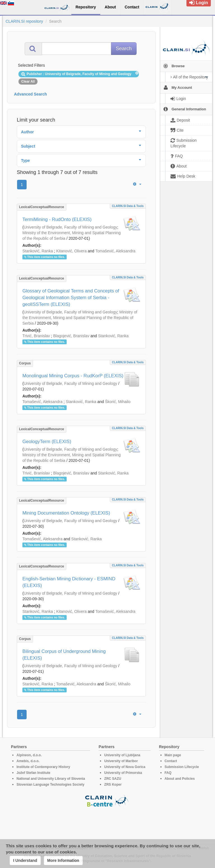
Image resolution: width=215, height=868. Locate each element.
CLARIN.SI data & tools (128, 206)
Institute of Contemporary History (43, 767)
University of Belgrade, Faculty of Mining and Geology (71, 227)
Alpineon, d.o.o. (29, 755)
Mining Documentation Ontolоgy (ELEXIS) (66, 513)
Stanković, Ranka (38, 251)
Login (199, 3)
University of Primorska (123, 773)
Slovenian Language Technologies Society (51, 785)
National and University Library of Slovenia (51, 779)
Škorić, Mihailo (118, 402)
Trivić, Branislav (36, 336)
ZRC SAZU (113, 779)
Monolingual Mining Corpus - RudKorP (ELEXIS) (73, 376)
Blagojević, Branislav (71, 336)
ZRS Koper (113, 785)
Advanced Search (31, 94)
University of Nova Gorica (125, 767)
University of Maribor (121, 761)
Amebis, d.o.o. (28, 761)
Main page (173, 755)
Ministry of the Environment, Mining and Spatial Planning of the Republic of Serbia (80, 318)
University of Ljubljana (122, 755)
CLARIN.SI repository (24, 21)
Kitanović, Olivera (72, 251)
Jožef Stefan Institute (33, 773)
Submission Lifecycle (182, 767)
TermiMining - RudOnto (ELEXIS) (57, 219)
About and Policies (180, 779)
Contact (171, 761)
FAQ (168, 773)
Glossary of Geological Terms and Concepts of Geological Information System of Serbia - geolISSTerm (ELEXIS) (71, 298)
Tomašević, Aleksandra (115, 251)
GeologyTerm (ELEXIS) (47, 442)
